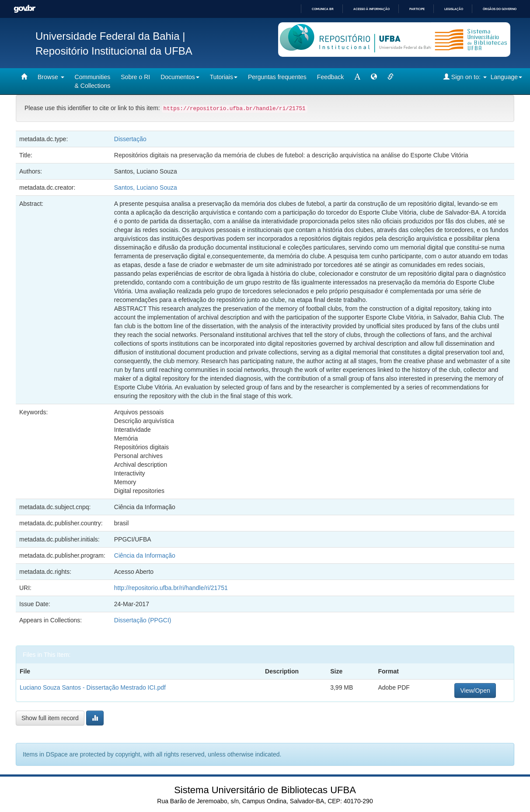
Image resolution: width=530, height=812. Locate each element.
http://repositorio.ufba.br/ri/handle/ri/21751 (171, 588)
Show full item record (50, 718)
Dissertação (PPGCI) (143, 620)
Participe (417, 9)
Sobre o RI (135, 77)
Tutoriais (224, 77)
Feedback (330, 77)
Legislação (454, 9)
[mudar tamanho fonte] (357, 77)
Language (506, 77)
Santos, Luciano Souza (146, 187)
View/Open (475, 691)
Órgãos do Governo (500, 9)
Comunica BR (323, 9)
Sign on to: (465, 77)
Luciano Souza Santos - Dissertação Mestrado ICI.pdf (93, 687)
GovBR (24, 9)
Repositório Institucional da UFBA (114, 51)
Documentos (180, 77)
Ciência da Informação (145, 555)
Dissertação (130, 139)
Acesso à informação (371, 9)
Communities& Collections (93, 81)
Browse (51, 77)
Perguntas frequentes (277, 77)
